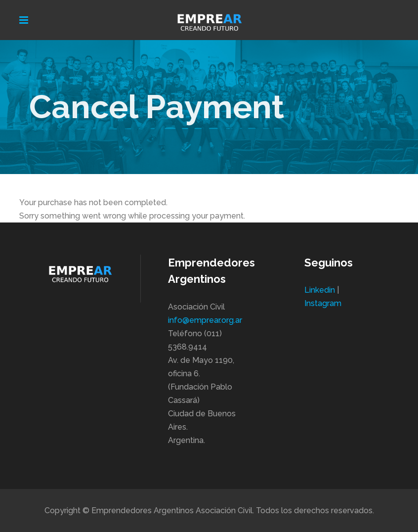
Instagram (323, 303)
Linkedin (320, 290)
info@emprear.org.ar (205, 320)
